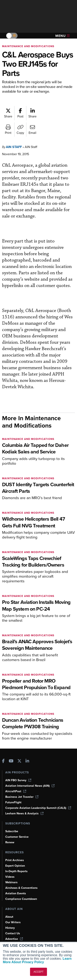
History (10, 928)
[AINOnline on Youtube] (11, 761)
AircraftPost (16, 791)
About (9, 917)
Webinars (11, 882)
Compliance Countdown (21, 899)
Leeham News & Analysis (24, 813)
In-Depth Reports (16, 871)
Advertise (14, 939)
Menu (62, 36)
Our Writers (13, 922)
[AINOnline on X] (19, 761)
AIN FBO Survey (18, 780)
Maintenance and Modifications (28, 46)
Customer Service (17, 837)
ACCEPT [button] (38, 972)
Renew (10, 842)
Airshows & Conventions (21, 888)
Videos (10, 877)
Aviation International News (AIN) (30, 786)
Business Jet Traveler (22, 797)
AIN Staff (14, 147)
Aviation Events (16, 893)
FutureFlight (13, 802)
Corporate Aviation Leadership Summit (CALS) (38, 808)
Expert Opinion (15, 866)
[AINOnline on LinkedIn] (27, 761)
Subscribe (12, 831)
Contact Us (13, 933)
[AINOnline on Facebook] (3, 761)
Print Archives (15, 860)
